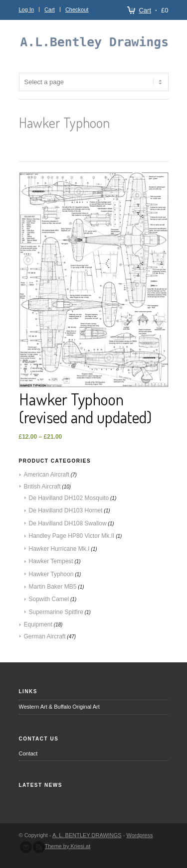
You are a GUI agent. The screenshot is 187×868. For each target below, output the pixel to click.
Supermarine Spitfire (56, 612)
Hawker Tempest (51, 561)
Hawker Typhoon (51, 574)
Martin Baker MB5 (53, 587)
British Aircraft (42, 487)
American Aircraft (47, 475)
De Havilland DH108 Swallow (68, 523)
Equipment (38, 624)
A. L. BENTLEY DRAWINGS (87, 835)
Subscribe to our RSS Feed (39, 847)
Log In (27, 9)
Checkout (77, 9)
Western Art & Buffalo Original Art (59, 707)
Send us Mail (26, 847)
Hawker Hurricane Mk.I (59, 549)
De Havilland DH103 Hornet (66, 510)
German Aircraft (45, 636)
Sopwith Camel (49, 599)
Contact (28, 753)
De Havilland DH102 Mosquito (69, 498)
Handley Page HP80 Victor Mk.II (72, 536)
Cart (145, 10)
